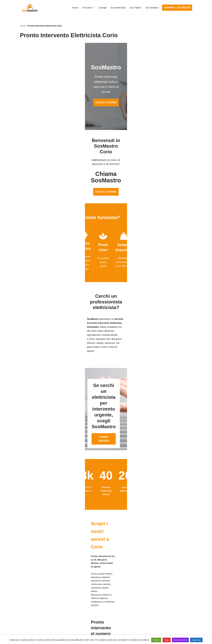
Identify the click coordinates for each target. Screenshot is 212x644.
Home (73, 8)
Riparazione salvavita (90, 610)
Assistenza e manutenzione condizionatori (160, 589)
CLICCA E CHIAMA (106, 90)
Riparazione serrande (31, 616)
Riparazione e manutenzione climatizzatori (160, 610)
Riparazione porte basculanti (35, 610)
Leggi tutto (196, 640)
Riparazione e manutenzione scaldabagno (160, 605)
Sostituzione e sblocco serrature (37, 627)
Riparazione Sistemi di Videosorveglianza (100, 616)
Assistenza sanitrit (147, 600)
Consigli (101, 8)
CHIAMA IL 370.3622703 (177, 8)
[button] (92, 8)
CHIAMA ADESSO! (106, 377)
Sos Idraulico (152, 8)
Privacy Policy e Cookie (88, 633)
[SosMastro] (29, 8)
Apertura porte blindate (32, 594)
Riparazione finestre (30, 605)
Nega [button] (167, 640)
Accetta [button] (156, 640)
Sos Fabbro (135, 8)
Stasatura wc (144, 627)
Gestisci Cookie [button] (180, 640)
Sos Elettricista (117, 8)
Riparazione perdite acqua (151, 616)
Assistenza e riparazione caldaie (155, 594)
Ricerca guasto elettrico (91, 600)
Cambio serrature (29, 600)
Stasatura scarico (147, 622)
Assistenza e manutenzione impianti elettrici (102, 589)
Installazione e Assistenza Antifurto (97, 594)
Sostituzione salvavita (90, 622)
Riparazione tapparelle (32, 622)
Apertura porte (27, 589)
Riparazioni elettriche (90, 605)
